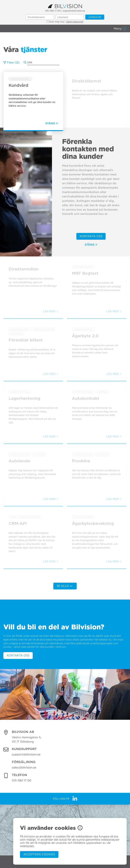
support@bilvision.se (74, 11)
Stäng (91, 245)
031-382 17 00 (53, 11)
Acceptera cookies (39, 854)
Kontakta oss (91, 236)
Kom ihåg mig (55, 22)
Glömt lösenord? (75, 22)
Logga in (95, 17)
